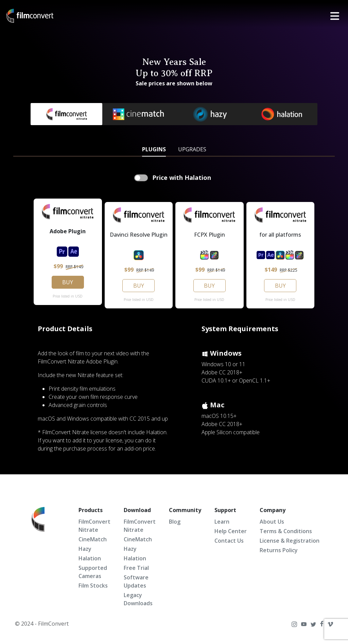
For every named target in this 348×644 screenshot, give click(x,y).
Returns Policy (279, 550)
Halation (90, 558)
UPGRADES (192, 149)
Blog (175, 522)
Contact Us (229, 541)
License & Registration (290, 541)
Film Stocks (93, 586)
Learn (222, 522)
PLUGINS (154, 149)
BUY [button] (68, 282)
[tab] (154, 149)
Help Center (231, 531)
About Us (272, 522)
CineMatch (93, 539)
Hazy (85, 549)
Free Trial (136, 568)
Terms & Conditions (286, 531)
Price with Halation (181, 177)
